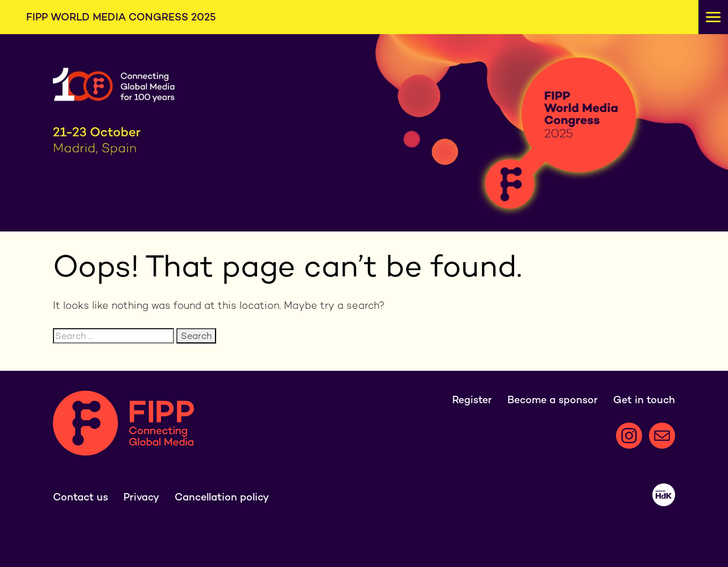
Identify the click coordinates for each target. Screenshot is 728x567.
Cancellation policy (222, 497)
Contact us (80, 497)
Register (472, 400)
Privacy (141, 497)
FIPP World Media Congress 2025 (121, 17)
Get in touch (644, 400)
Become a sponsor (553, 400)
